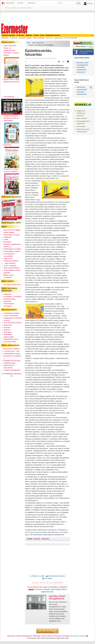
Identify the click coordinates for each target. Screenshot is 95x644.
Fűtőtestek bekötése (11, 261)
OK (78, 3)
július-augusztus (38, 43)
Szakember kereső (53, 35)
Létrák (6, 239)
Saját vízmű (8, 258)
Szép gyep (8, 332)
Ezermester (10, 3)
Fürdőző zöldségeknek (12, 370)
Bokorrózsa (8, 325)
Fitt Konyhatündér (71, 38)
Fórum (36, 35)
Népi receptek (82, 118)
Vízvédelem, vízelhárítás (13, 296)
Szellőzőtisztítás (10, 363)
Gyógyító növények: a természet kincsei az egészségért (12, 118)
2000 (28, 43)
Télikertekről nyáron (11, 339)
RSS (66, 636)
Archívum (20, 35)
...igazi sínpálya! (10, 263)
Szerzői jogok (47, 636)
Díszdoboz (8, 242)
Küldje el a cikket (37, 576)
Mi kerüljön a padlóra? (12, 349)
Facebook (14, 38)
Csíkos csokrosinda (11, 316)
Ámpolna (7, 330)
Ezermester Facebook (79, 636)
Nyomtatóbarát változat (55, 576)
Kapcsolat (11, 636)
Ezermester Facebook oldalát (36, 532)
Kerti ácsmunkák (10, 342)
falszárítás (45, 539)
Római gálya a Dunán (12, 235)
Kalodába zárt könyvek (12, 361)
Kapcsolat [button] (32, 3)
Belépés (90, 3)
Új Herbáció (81, 126)
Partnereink (57, 636)
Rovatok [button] (21, 3)
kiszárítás (37, 539)
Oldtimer (29, 35)
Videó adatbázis (39, 38)
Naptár (29, 38)
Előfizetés (5, 38)
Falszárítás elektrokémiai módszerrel (82, 70)
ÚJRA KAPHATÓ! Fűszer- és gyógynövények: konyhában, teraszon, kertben (12, 50)
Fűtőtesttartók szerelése (12, 249)
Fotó (42, 35)
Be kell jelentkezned (35, 587)
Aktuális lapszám (8, 35)
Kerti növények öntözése (13, 323)
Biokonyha (7, 145)
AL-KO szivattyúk (10, 266)
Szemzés (7, 327)
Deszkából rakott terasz (12, 285)
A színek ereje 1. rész (12, 351)
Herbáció (49, 38)
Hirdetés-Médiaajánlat (24, 636)
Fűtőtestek (7, 237)
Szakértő (22, 38)
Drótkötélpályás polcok (12, 354)
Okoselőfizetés (9, 97)
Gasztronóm (59, 38)
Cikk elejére (47, 578)
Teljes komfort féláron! (12, 268)
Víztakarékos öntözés (12, 313)
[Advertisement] (48, 18)
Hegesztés (8, 294)
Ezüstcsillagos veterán (12, 251)
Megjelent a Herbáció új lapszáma (81, 113)
